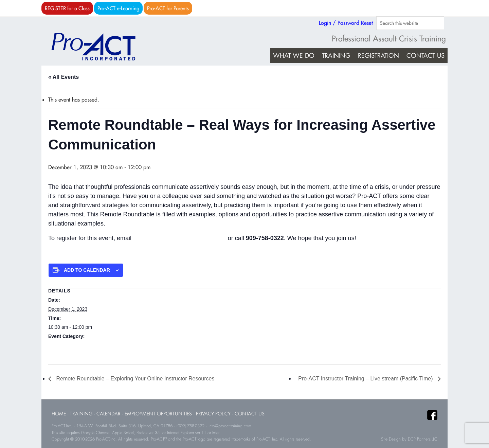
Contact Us (250, 414)
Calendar (108, 414)
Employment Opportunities (158, 414)
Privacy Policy (213, 414)
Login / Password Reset (346, 23)
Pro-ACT (99, 47)
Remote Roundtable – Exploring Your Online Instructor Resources (134, 379)
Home (59, 414)
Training (81, 414)
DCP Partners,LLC (423, 439)
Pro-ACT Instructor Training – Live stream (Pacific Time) (366, 379)
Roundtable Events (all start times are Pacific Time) (102, 345)
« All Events (64, 77)
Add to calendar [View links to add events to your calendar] (87, 270)
